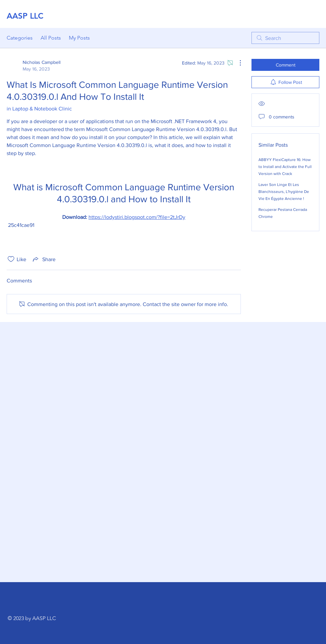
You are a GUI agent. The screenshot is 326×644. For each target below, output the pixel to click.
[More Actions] (237, 63)
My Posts (79, 38)
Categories (20, 38)
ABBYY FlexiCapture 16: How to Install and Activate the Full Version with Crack (285, 167)
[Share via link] (44, 259)
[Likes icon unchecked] (11, 259)
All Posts (51, 38)
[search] (285, 38)
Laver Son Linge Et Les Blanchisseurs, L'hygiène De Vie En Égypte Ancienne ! (284, 192)
